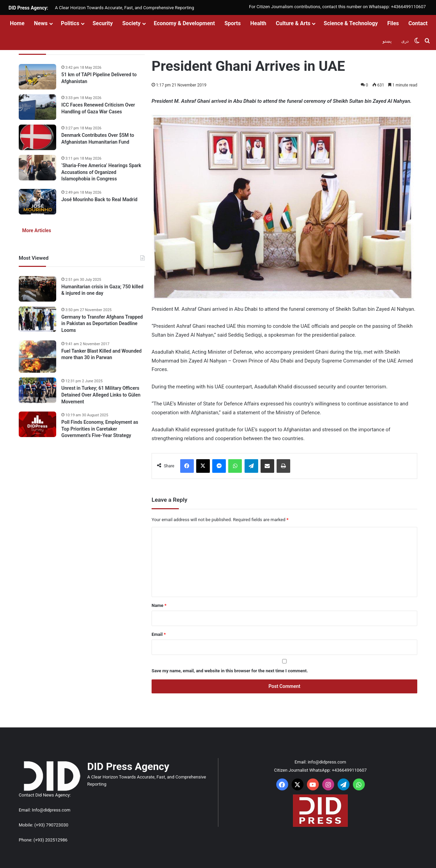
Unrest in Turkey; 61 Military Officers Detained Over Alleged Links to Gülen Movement (101, 395)
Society (131, 23)
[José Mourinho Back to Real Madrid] (37, 202)
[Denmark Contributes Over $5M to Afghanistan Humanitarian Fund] (37, 137)
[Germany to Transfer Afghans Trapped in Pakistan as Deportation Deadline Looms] (37, 319)
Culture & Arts (293, 23)
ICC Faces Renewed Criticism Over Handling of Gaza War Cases (98, 108)
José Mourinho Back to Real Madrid (99, 199)
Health (258, 23)
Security (103, 23)
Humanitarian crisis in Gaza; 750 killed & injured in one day (102, 290)
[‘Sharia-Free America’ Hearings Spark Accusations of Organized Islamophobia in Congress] (37, 168)
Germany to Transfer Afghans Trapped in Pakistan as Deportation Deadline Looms (102, 324)
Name (159, 605)
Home (17, 23)
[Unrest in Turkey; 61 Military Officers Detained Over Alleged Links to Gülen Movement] (37, 390)
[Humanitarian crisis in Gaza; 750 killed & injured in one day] (37, 289)
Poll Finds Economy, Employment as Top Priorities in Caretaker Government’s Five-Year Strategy (100, 429)
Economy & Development (184, 23)
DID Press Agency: (28, 8)
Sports (233, 23)
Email (159, 634)
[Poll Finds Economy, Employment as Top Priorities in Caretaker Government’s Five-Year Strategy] (37, 424)
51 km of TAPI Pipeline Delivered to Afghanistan (99, 78)
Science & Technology (351, 23)
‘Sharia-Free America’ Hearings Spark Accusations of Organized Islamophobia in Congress (101, 172)
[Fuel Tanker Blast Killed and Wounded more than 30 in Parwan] (37, 357)
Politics (70, 23)
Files (393, 23)
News (41, 23)
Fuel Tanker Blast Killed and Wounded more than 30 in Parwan (102, 354)
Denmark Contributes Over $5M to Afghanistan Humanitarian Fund (98, 139)
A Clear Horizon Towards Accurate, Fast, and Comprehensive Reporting (124, 8)
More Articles (37, 230)
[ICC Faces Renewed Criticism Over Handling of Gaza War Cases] (37, 107)
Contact (418, 23)
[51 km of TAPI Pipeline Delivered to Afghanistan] (37, 77)
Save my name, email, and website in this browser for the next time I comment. (230, 671)
